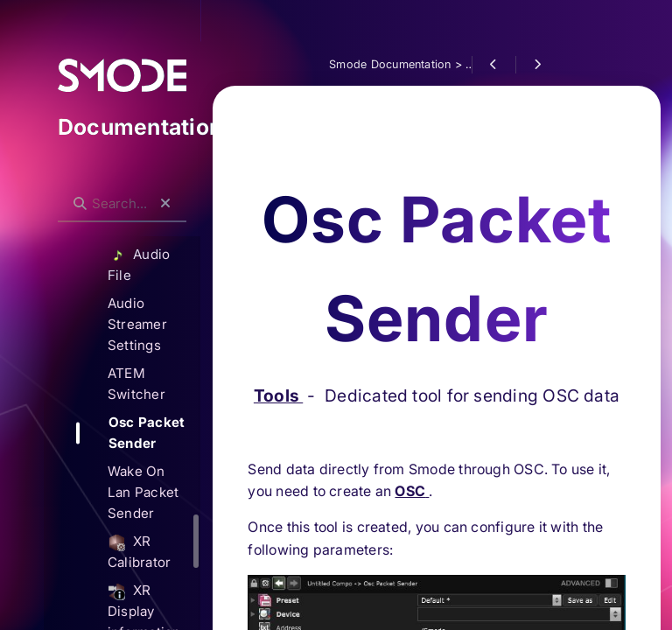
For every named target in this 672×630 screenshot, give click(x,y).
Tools (278, 310)
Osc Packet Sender (147, 433)
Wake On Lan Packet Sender (143, 492)
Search (67, 189)
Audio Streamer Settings (137, 324)
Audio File (139, 265)
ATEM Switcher (136, 384)
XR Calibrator (139, 552)
